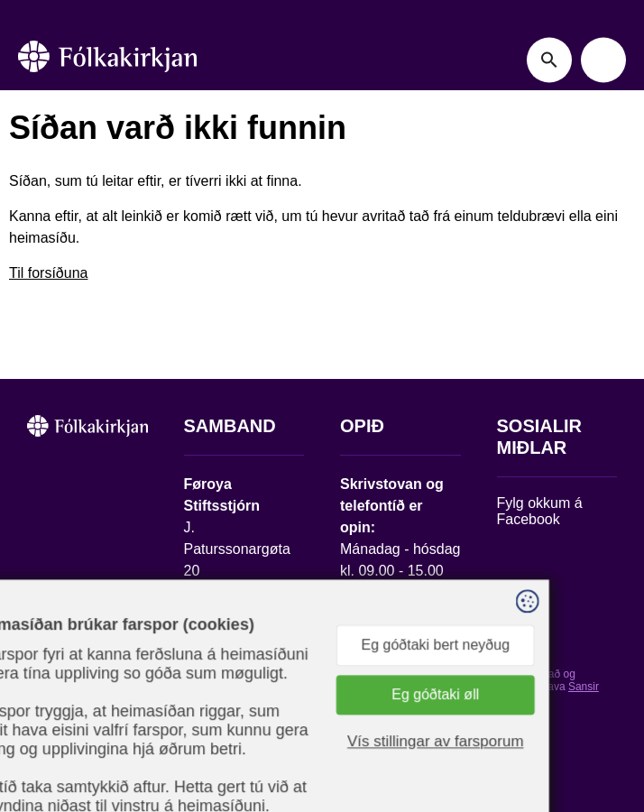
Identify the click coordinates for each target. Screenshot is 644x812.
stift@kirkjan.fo (231, 671)
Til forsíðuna (48, 273)
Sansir (584, 687)
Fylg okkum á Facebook (540, 511)
